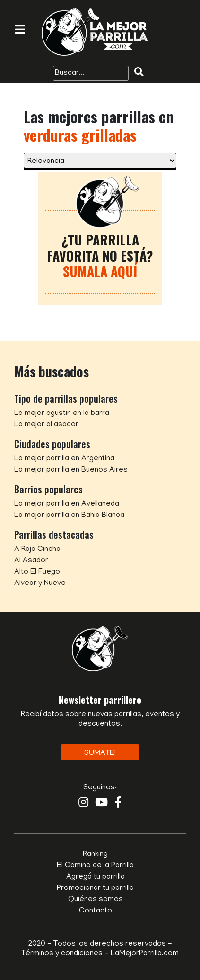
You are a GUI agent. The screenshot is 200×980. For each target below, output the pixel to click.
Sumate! (100, 753)
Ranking (95, 854)
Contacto (96, 911)
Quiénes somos (96, 900)
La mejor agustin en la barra (62, 414)
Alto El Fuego (37, 572)
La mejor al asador (46, 425)
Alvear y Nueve (40, 583)
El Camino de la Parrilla (95, 866)
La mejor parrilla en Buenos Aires (71, 470)
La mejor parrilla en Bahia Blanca (69, 515)
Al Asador (31, 561)
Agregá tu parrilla (96, 877)
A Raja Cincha (37, 549)
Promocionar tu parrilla (95, 888)
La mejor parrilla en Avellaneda (67, 504)
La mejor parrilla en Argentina (64, 459)
